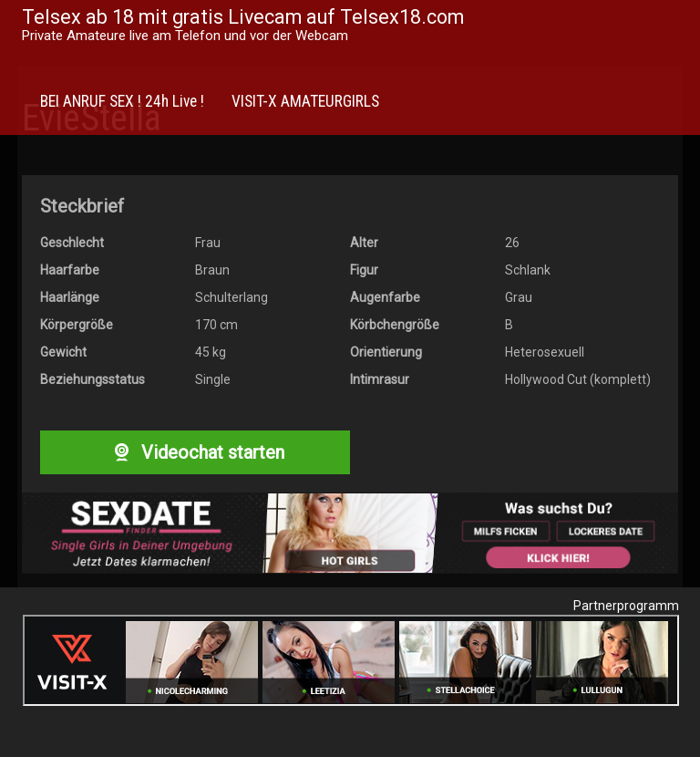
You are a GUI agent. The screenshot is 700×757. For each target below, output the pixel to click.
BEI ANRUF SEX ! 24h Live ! (122, 101)
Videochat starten (195, 452)
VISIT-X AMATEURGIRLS (305, 101)
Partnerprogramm (626, 606)
